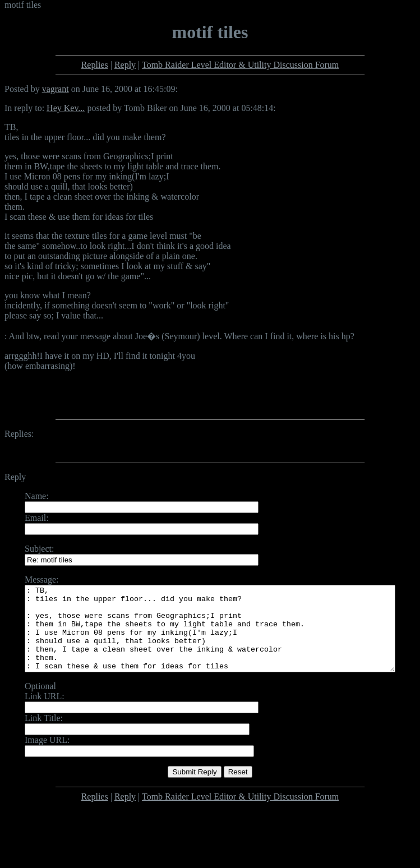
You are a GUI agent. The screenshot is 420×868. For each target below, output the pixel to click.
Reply (125, 65)
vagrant (56, 89)
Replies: (19, 434)
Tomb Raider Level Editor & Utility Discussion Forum (240, 65)
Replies (95, 65)
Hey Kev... (66, 108)
